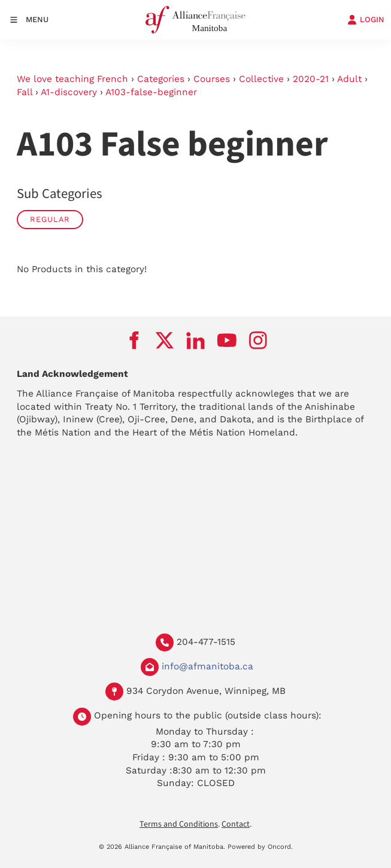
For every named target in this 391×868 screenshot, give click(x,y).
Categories (161, 79)
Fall (25, 92)
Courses (212, 79)
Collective (261, 79)
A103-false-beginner (151, 92)
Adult (349, 79)
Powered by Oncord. (260, 847)
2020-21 (311, 79)
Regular (50, 219)
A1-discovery (69, 92)
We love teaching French (72, 79)
